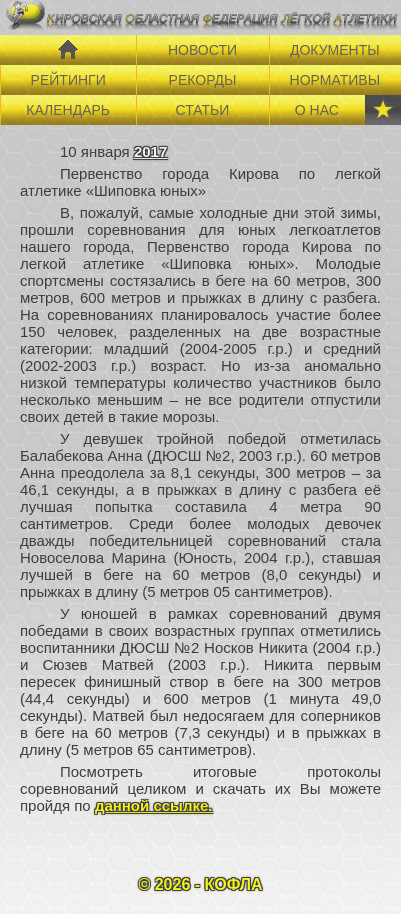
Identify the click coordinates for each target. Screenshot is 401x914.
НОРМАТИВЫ (335, 80)
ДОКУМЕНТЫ (335, 50)
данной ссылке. (154, 805)
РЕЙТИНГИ (68, 80)
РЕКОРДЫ (203, 80)
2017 (150, 151)
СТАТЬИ (203, 110)
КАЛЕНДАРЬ (68, 110)
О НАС (317, 110)
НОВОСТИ (202, 50)
